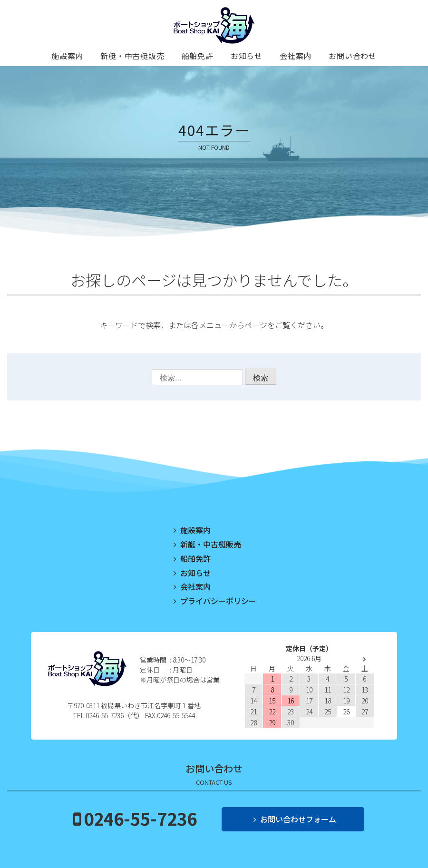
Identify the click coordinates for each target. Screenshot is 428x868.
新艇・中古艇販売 (132, 56)
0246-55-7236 (140, 818)
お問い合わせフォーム (298, 819)
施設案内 (67, 56)
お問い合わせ (353, 56)
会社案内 (296, 56)
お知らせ (247, 56)
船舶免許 (198, 56)
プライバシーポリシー (218, 601)
